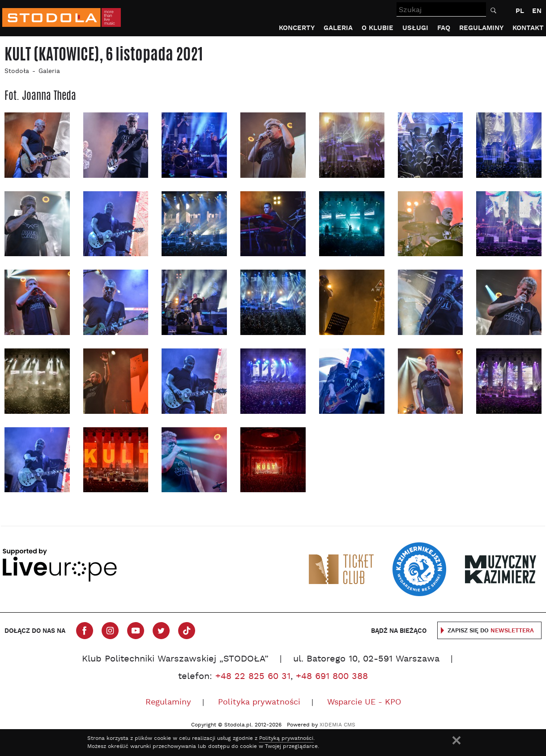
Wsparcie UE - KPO (364, 702)
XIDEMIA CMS (337, 725)
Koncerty (297, 28)
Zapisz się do (491, 631)
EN (537, 11)
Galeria (338, 28)
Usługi (415, 28)
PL (520, 11)
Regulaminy (481, 28)
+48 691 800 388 (332, 677)
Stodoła (17, 71)
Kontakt (528, 28)
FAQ (444, 28)
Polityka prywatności (259, 702)
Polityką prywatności (286, 739)
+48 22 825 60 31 (253, 677)
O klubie (378, 28)
